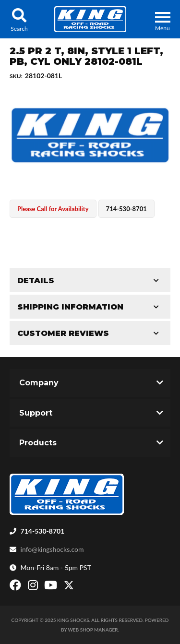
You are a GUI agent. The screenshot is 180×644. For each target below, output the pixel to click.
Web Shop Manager (93, 630)
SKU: (16, 76)
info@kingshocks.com (52, 549)
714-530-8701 (43, 531)
